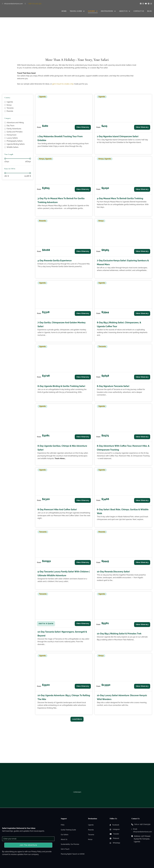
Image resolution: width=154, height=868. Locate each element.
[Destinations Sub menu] (115, 11)
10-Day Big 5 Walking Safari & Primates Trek (119, 634)
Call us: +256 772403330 (142, 824)
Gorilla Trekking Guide (68, 830)
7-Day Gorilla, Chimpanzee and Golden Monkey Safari (61, 324)
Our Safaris (65, 835)
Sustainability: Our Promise (70, 844)
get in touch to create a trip (63, 84)
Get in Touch (65, 849)
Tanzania (91, 835)
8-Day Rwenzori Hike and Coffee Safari (57, 509)
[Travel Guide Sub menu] (84, 11)
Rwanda (91, 830)
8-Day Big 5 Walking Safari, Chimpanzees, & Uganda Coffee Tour (119, 324)
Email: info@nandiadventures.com (143, 830)
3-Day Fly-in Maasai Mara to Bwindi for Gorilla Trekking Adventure (61, 200)
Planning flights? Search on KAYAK (73, 854)
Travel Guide (76, 11)
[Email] (28, 839)
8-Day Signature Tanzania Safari (113, 386)
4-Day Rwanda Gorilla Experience (55, 261)
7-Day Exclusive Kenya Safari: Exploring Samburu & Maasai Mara (123, 262)
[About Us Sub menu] (129, 11)
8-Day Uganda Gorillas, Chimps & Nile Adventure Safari (62, 448)
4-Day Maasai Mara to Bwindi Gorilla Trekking (120, 198)
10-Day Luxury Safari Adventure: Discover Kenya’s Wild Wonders (122, 697)
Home (64, 11)
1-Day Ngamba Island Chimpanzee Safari (118, 136)
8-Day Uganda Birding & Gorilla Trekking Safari (61, 386)
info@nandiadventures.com (13, 4)
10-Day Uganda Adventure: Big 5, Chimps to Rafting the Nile (64, 697)
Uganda (91, 825)
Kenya (90, 839)
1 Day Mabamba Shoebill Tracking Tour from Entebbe (60, 138)
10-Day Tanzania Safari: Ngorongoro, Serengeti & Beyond (62, 634)
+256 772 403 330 (35, 4)
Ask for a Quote (46, 623)
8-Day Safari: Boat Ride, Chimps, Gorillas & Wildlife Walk (123, 511)
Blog (150, 11)
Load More (77, 719)
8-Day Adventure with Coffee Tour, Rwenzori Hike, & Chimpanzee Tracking (123, 448)
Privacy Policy (36, 852)
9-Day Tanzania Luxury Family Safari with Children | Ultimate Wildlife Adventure (64, 574)
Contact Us (139, 11)
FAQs (63, 825)
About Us (123, 11)
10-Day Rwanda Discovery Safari (113, 572)
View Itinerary (83, 127)
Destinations (107, 11)
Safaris (91, 11)
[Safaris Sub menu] (97, 11)
